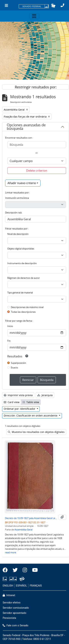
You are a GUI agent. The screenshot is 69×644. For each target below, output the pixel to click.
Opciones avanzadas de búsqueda (26, 127)
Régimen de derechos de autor (24, 278)
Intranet (9, 595)
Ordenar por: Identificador (20, 409)
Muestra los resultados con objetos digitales (36, 432)
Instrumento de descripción (22, 263)
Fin (9, 341)
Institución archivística (17, 198)
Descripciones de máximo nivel (27, 307)
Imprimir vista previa (18, 395)
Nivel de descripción (18, 234)
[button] (53, 6)
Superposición (18, 363)
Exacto (14, 368)
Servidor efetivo (12, 603)
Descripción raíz (13, 213)
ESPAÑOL (21, 586)
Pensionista (9, 618)
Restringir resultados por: (36, 87)
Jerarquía (45, 395)
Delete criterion (37, 171)
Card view (12, 402)
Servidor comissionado (16, 608)
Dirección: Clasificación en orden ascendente (31, 415)
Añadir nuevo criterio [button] (22, 183)
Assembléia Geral (23, 530)
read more (11, 552)
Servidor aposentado (14, 613)
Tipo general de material (20, 293)
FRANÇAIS (36, 586)
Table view (31, 402)
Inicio (10, 326)
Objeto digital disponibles (21, 249)
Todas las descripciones (23, 312)
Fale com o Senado (16, 626)
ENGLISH (8, 586)
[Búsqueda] (37, 145)
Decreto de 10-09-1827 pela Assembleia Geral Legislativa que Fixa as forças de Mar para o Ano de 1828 (31, 518)
